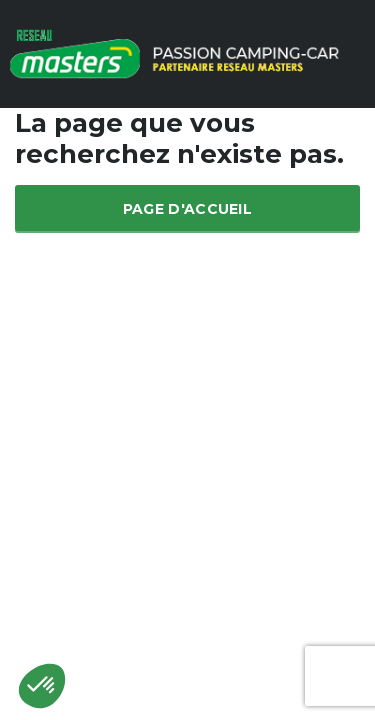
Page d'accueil (187, 209)
